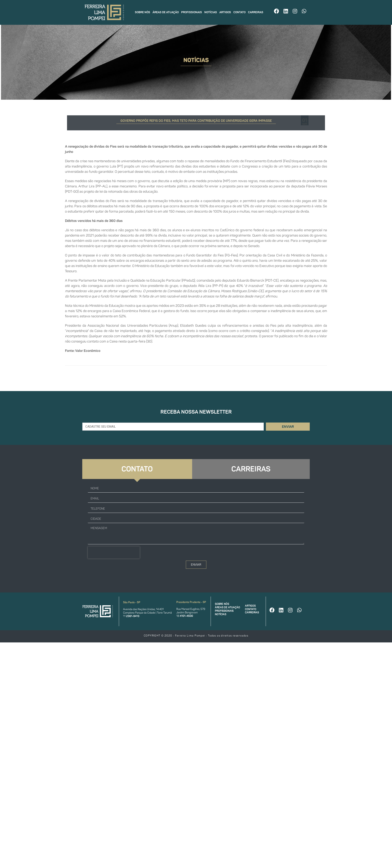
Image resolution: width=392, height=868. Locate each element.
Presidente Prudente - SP (191, 602)
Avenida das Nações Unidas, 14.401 (143, 609)
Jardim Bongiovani (187, 612)
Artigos (225, 12)
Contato (239, 12)
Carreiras (256, 12)
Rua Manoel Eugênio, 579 (191, 609)
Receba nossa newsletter (196, 412)
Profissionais (192, 12)
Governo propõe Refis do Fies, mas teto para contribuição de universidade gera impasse (196, 121)
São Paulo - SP (132, 602)
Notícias (211, 12)
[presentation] (114, 552)
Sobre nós (142, 12)
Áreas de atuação (166, 12)
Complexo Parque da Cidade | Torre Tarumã (147, 613)
